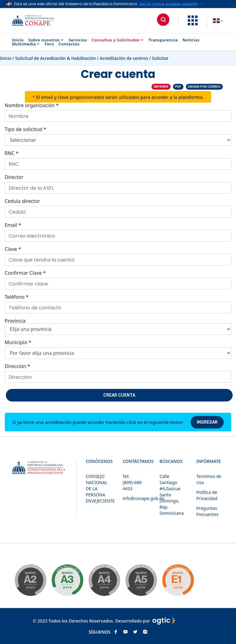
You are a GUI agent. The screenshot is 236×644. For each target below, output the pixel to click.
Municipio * (18, 342)
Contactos (69, 44)
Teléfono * (17, 297)
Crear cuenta (119, 395)
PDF (178, 87)
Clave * (13, 249)
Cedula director (22, 201)
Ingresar (207, 422)
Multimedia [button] (26, 44)
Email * (13, 225)
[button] (193, 24)
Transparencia (163, 40)
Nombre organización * (32, 105)
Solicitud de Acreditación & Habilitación (55, 58)
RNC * (12, 153)
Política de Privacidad (207, 495)
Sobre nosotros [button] (46, 40)
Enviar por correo (204, 87)
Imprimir (161, 87)
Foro (49, 44)
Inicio (18, 40)
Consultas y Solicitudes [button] (118, 40)
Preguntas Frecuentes (207, 511)
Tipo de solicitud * (26, 129)
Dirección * (17, 366)
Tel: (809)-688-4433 (133, 482)
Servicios (78, 40)
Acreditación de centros (124, 58)
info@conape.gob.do (144, 498)
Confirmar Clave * (25, 273)
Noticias (191, 40)
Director (14, 177)
